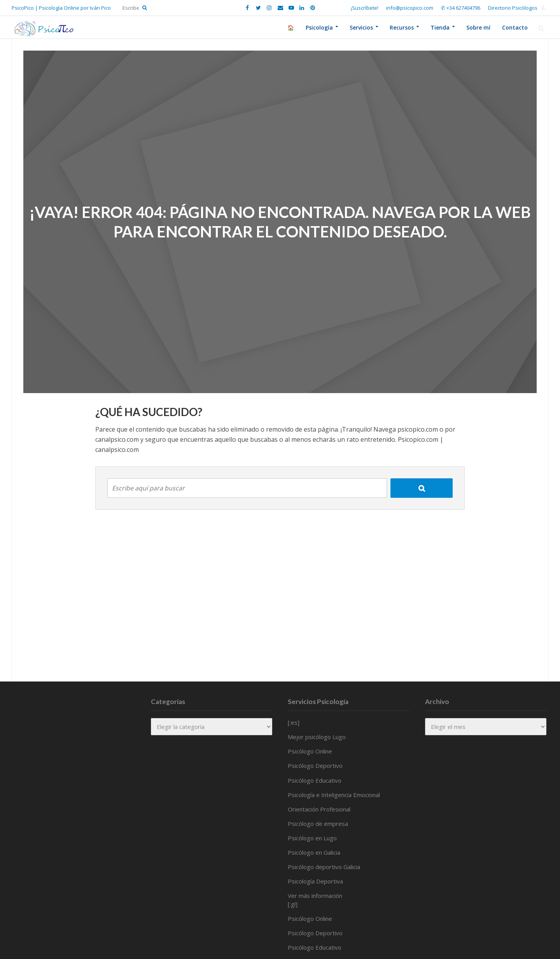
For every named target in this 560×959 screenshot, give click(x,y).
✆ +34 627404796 (461, 8)
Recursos (402, 27)
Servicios (361, 27)
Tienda (440, 27)
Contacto (515, 27)
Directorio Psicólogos (513, 8)
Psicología (319, 27)
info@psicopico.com (410, 8)
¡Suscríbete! (365, 8)
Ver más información (315, 896)
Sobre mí (478, 27)
